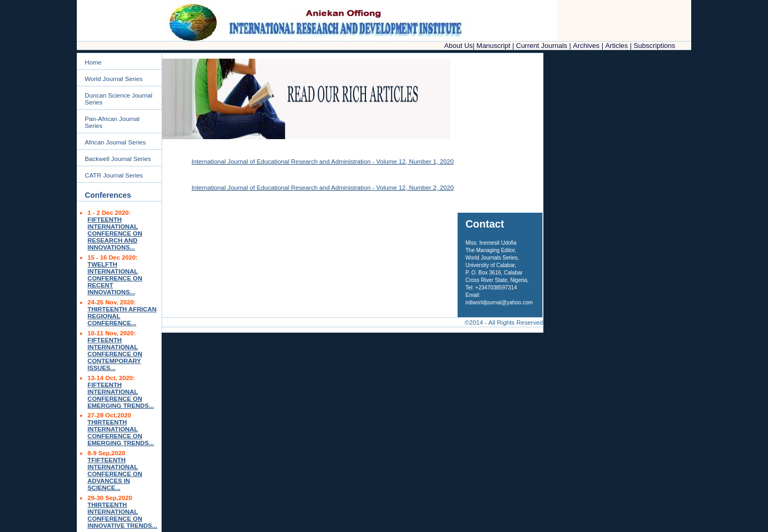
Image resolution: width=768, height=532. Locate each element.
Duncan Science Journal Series (119, 99)
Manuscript (493, 46)
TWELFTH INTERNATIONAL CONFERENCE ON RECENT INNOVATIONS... (115, 278)
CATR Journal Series (114, 175)
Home (93, 62)
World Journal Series (114, 79)
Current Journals (543, 46)
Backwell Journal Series (118, 159)
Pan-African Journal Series (112, 122)
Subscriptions (654, 46)
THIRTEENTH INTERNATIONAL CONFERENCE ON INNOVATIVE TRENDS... (122, 515)
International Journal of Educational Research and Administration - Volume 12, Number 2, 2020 (323, 187)
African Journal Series (115, 142)
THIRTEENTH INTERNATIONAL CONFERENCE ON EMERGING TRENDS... (121, 432)
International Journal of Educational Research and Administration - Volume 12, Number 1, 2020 (323, 161)
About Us (458, 46)
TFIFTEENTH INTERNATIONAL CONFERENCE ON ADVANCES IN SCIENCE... (115, 474)
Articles (617, 46)
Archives (586, 46)
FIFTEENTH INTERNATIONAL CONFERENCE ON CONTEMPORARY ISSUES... (115, 354)
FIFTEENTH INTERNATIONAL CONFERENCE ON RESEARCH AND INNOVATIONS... (115, 233)
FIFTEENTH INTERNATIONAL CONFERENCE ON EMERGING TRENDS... (121, 395)
